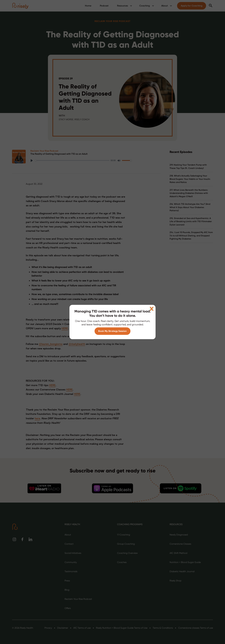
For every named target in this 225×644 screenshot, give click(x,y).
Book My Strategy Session (112, 331)
